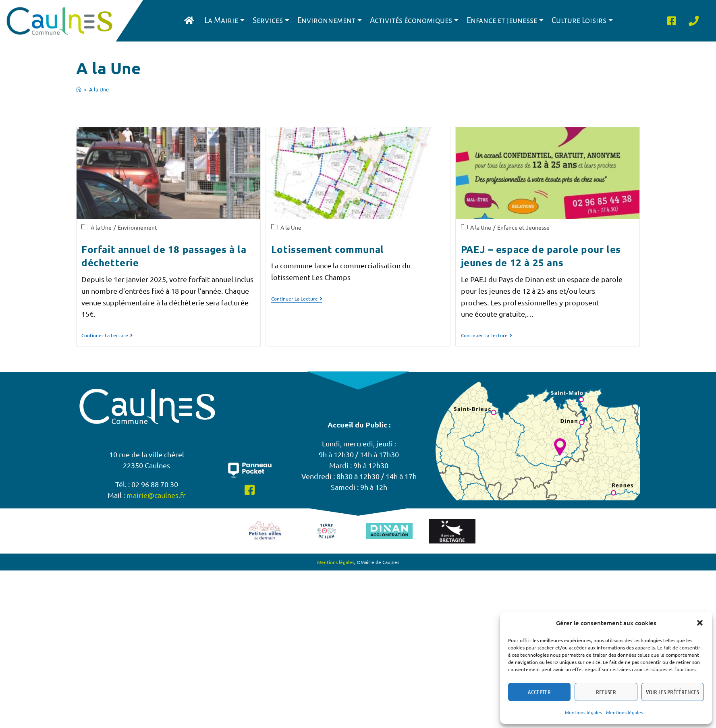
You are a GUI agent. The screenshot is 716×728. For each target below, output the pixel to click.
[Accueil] (79, 89)
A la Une (99, 89)
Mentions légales (583, 712)
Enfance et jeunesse (505, 20)
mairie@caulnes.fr (156, 495)
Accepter (539, 692)
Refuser (606, 692)
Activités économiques (414, 20)
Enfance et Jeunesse (523, 227)
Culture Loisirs (582, 20)
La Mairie (224, 20)
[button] (700, 623)
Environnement (330, 20)
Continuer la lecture (107, 335)
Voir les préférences (672, 692)
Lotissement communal (328, 249)
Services (271, 20)
